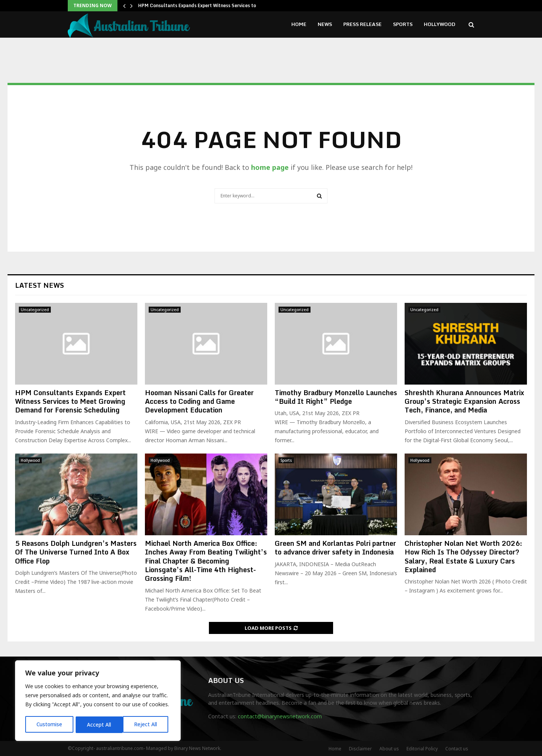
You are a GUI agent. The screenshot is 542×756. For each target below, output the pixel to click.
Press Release (362, 24)
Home (299, 24)
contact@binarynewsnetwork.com (280, 716)
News (325, 24)
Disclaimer (360, 749)
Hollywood (440, 24)
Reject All (99, 725)
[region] (98, 701)
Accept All (148, 725)
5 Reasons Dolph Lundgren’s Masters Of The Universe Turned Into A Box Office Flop (76, 552)
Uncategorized (35, 310)
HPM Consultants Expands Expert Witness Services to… (199, 5)
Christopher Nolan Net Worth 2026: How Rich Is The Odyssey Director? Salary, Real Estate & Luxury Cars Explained (463, 556)
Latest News (40, 285)
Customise (49, 725)
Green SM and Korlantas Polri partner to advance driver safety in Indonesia (335, 548)
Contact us (457, 749)
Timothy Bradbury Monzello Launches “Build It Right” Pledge (336, 397)
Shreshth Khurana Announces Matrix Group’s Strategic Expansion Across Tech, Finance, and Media (464, 401)
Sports (403, 24)
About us (389, 749)
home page (270, 167)
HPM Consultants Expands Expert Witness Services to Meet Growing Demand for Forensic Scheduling (70, 401)
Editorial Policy (422, 749)
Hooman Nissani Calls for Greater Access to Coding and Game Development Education (199, 401)
